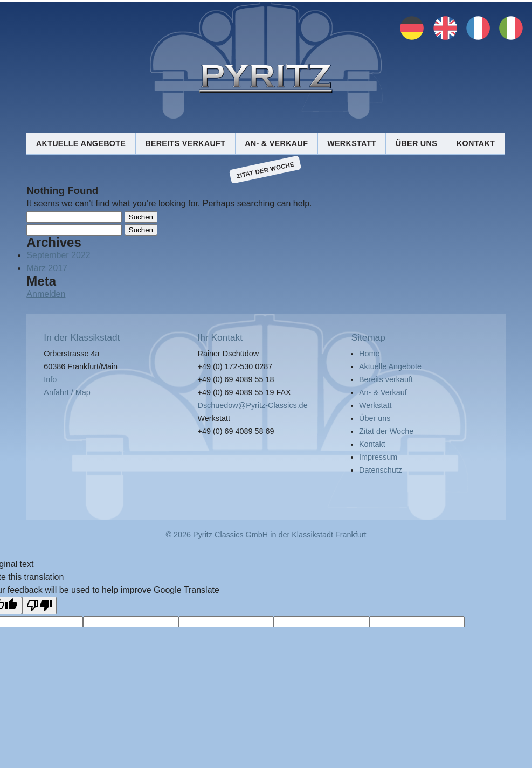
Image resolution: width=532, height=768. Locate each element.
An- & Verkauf (276, 143)
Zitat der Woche (265, 170)
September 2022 (58, 255)
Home (369, 354)
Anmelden (46, 294)
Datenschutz (381, 470)
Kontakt (476, 143)
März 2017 (47, 268)
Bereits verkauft (185, 143)
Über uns (416, 143)
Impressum (378, 457)
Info (50, 379)
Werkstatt (352, 143)
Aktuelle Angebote (81, 143)
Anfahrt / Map (67, 392)
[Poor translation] (39, 606)
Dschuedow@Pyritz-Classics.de (252, 405)
